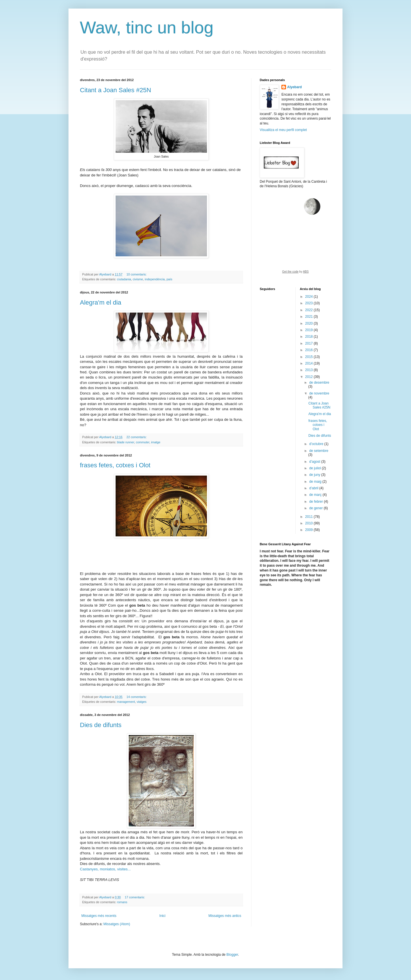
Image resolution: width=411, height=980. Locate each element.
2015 (309, 357)
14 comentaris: (137, 697)
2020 (309, 323)
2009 (309, 530)
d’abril (314, 488)
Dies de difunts (101, 725)
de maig (316, 482)
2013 (309, 370)
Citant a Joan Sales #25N (116, 90)
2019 (309, 330)
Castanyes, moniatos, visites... (105, 869)
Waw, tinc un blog (147, 28)
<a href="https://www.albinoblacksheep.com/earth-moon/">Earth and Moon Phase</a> (295, 237)
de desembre (319, 383)
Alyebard (294, 87)
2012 (309, 377)
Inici (162, 916)
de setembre (319, 451)
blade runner (126, 442)
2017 (309, 343)
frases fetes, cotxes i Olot (115, 465)
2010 (309, 523)
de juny (315, 475)
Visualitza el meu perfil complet (283, 130)
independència (155, 279)
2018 (309, 337)
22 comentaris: (137, 437)
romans (122, 902)
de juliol (315, 468)
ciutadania (124, 279)
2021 (309, 317)
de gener (316, 508)
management (126, 702)
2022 (309, 310)
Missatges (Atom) (117, 924)
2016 (309, 350)
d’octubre (317, 444)
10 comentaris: (137, 274)
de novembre (319, 393)
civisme (138, 279)
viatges (142, 702)
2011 (309, 517)
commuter (143, 442)
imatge (156, 442)
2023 (309, 303)
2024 (309, 297)
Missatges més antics (225, 916)
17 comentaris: (135, 897)
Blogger (232, 955)
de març (316, 495)
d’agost (315, 462)
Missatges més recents (99, 916)
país (169, 279)
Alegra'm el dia (101, 302)
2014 (309, 363)
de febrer (316, 502)
